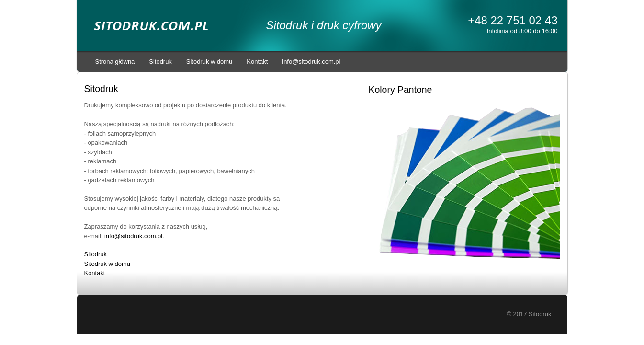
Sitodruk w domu (209, 62)
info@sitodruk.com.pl (311, 62)
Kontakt (257, 62)
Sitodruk (160, 62)
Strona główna (115, 62)
